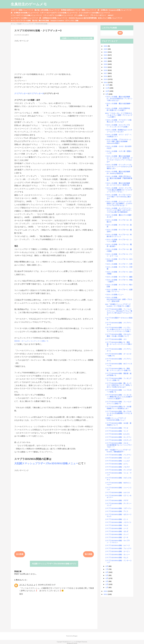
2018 (106, 70)
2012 (106, 594)
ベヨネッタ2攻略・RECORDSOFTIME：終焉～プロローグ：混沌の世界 (119, 299)
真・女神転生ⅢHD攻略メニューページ (25, 13)
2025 (106, 49)
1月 (107, 587)
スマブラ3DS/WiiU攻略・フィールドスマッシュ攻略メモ (118, 403)
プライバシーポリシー (98, 15)
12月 (108, 85)
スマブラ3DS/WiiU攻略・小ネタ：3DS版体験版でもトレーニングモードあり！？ (119, 445)
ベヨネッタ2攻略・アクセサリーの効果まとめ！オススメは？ (118, 121)
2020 (106, 64)
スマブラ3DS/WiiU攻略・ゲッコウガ (118, 470)
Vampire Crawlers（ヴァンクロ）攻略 (64, 21)
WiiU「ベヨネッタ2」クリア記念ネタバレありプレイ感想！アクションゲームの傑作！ (119, 115)
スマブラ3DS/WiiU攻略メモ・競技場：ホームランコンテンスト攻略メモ (119, 344)
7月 (107, 569)
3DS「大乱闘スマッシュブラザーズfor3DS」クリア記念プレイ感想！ (118, 305)
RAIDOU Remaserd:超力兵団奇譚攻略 (83, 18)
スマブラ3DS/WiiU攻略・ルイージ (118, 545)
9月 (107, 94)
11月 (108, 88)
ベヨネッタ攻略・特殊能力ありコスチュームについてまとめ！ (119, 131)
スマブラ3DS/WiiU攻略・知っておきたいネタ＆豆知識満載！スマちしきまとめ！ (119, 413)
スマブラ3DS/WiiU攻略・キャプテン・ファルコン (118, 541)
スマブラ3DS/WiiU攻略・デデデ (117, 500)
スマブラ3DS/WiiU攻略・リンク (117, 431)
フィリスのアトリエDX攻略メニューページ (94, 13)
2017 (106, 73)
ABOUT (111, 15)
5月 (107, 575)
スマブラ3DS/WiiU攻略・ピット (117, 519)
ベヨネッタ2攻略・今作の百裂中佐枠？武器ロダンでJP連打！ (118, 109)
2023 (106, 55)
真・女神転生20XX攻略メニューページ (53, 18)
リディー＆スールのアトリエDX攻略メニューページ (59, 13)
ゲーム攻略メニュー (81, 15)
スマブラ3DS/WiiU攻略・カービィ (118, 551)
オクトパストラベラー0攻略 (21, 21)
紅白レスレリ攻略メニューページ (110, 18)
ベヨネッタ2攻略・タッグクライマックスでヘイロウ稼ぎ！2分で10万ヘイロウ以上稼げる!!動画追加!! (118, 210)
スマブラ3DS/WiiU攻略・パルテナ (118, 467)
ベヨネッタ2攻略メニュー (114, 295)
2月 (107, 584)
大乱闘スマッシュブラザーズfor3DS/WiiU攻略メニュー (46, 463)
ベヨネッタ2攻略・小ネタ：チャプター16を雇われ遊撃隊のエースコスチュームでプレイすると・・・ (119, 190)
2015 (106, 79)
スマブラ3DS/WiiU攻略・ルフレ (117, 464)
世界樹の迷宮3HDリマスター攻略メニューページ (78, 10)
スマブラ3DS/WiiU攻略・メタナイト (118, 522)
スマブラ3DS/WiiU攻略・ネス (116, 339)
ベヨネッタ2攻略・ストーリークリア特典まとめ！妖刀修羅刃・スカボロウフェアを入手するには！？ (119, 203)
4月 (107, 578)
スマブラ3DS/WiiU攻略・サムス (117, 557)
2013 (106, 591)
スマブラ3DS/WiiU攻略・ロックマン (118, 437)
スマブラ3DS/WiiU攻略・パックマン (118, 455)
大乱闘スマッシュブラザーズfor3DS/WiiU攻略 (77, 38)
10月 (108, 91)
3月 (107, 581)
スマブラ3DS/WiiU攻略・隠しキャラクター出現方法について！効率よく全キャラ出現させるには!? (119, 385)
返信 (21, 594)
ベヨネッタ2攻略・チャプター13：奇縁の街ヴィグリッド (118, 235)
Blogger (75, 636)
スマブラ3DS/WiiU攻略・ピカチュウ (118, 440)
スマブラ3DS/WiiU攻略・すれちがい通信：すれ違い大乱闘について (118, 335)
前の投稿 (88, 554)
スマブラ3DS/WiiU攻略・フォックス (118, 548)
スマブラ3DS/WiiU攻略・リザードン (118, 508)
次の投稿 (20, 554)
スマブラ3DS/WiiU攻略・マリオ (117, 428)
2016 (106, 76)
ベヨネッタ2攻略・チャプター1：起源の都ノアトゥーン (119, 290)
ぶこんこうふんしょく (28, 585)
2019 (106, 67)
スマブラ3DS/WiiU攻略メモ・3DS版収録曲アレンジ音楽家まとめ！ (118, 407)
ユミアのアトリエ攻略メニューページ (24, 18)
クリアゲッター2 (36, 93)
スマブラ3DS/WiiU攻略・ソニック (118, 458)
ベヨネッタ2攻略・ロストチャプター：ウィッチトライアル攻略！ (118, 126)
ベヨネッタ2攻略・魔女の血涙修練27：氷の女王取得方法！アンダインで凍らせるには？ (119, 99)
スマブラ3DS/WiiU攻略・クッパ (117, 534)
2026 (106, 46)
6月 (107, 572)
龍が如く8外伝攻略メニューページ (47, 10)
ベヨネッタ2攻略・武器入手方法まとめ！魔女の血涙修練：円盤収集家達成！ (119, 178)
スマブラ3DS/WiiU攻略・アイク (117, 511)
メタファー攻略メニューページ (22, 10)
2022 (106, 58)
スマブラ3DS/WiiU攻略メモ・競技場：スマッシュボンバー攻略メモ (118, 369)
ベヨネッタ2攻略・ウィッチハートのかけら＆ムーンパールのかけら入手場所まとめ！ (119, 167)
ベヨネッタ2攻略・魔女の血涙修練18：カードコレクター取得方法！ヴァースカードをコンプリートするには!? (119, 159)
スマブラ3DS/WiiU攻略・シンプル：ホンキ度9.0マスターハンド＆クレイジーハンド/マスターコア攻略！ (118, 329)
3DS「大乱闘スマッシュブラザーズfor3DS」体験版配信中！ (118, 451)
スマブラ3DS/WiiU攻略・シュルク (118, 461)
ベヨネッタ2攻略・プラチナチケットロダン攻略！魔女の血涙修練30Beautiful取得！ (118, 141)
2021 (106, 61)
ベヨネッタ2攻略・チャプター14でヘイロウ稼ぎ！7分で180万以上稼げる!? (118, 197)
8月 (107, 566)
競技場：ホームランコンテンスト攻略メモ (31, 341)
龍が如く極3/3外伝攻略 (41, 21)
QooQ (75, 643)
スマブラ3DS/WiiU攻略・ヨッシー (118, 554)
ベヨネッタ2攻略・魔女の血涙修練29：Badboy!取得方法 (118, 172)
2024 (106, 52)
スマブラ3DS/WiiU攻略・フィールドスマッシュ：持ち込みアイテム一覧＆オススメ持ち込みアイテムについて (119, 312)
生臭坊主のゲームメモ (29, 4)
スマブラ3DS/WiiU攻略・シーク (117, 528)
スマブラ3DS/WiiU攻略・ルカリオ (118, 492)
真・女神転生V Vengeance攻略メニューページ (115, 10)
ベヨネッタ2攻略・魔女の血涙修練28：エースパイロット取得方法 (118, 184)
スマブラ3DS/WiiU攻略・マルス (117, 525)
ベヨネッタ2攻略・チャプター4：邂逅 (119, 277)
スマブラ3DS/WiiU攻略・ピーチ (117, 537)
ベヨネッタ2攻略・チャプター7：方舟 (119, 264)
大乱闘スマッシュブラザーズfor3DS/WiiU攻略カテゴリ (54, 564)
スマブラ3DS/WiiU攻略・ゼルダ (117, 531)
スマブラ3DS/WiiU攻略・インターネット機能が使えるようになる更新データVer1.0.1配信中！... (119, 397)
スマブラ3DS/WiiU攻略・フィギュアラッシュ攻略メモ (118, 379)
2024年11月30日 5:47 (47, 585)
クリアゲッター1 (22, 93)
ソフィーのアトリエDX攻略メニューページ (26, 15)
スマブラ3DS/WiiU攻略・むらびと (118, 434)
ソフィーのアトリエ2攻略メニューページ (58, 15)
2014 (106, 82)
